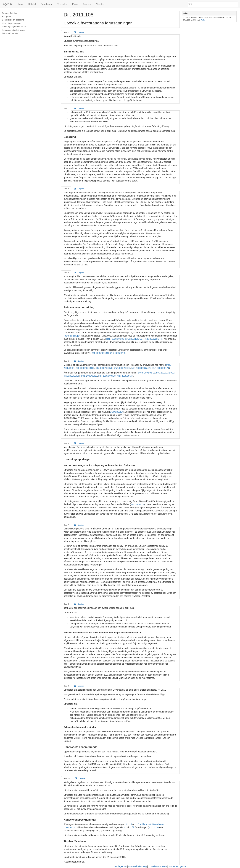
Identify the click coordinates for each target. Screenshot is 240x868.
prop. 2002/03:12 (147, 373)
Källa (203, 20)
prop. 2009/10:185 (115, 339)
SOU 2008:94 (117, 412)
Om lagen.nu (120, 866)
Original (79, 32)
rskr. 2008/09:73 (125, 376)
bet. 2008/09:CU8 (107, 376)
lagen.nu (8, 4)
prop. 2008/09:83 (122, 368)
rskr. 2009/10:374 (153, 339)
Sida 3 (66, 189)
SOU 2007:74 (137, 504)
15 (131, 824)
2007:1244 (154, 827)
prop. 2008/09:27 (89, 376)
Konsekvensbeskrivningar (14, 30)
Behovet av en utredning (13, 20)
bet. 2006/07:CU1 (100, 353)
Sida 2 (66, 108)
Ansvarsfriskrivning (137, 866)
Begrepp (87, 4)
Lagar (21, 4)
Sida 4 (66, 273)
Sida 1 (66, 32)
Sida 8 (66, 604)
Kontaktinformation (158, 866)
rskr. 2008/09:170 (104, 368)
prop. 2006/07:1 (83, 353)
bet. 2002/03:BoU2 (165, 373)
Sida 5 (66, 361)
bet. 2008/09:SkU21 (141, 368)
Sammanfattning (9, 13)
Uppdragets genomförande (14, 27)
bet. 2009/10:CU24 (134, 339)
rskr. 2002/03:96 (71, 376)
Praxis (75, 4)
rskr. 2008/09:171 (161, 368)
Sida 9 (66, 686)
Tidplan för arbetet (10, 33)
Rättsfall (32, 4)
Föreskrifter (62, 4)
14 (127, 824)
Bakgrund (6, 17)
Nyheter (100, 4)
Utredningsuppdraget (12, 23)
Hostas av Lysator (177, 866)
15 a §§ (140, 824)
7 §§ (132, 827)
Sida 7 (66, 525)
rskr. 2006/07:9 (117, 353)
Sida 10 (67, 778)
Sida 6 (66, 443)
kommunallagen (73, 336)
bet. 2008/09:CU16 (85, 368)
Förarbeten (46, 4)
